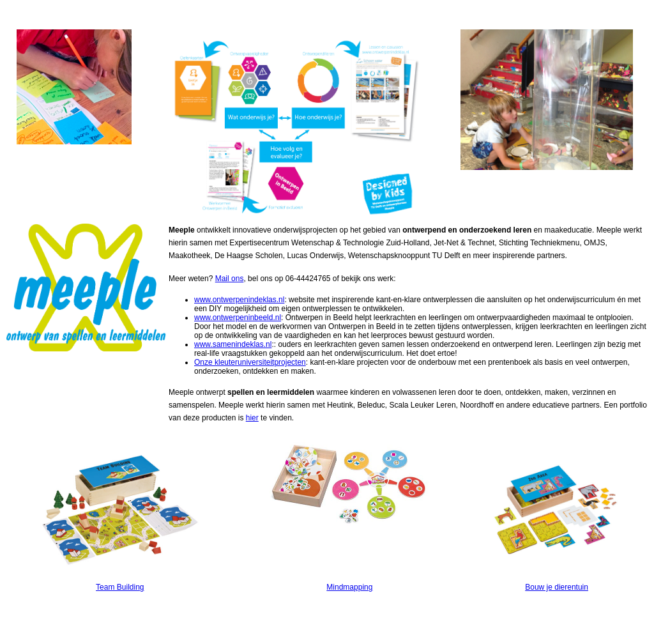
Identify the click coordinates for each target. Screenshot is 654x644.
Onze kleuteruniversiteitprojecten (250, 362)
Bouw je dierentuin (557, 587)
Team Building (120, 587)
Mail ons (230, 279)
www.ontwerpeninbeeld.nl (238, 318)
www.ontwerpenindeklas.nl (239, 300)
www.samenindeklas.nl (233, 344)
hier (252, 418)
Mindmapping (349, 587)
